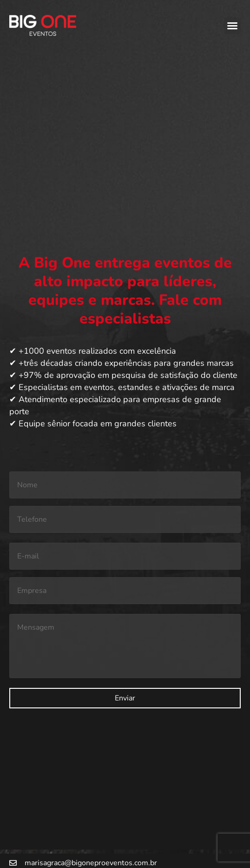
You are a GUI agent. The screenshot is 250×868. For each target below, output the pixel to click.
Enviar (125, 698)
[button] (232, 26)
